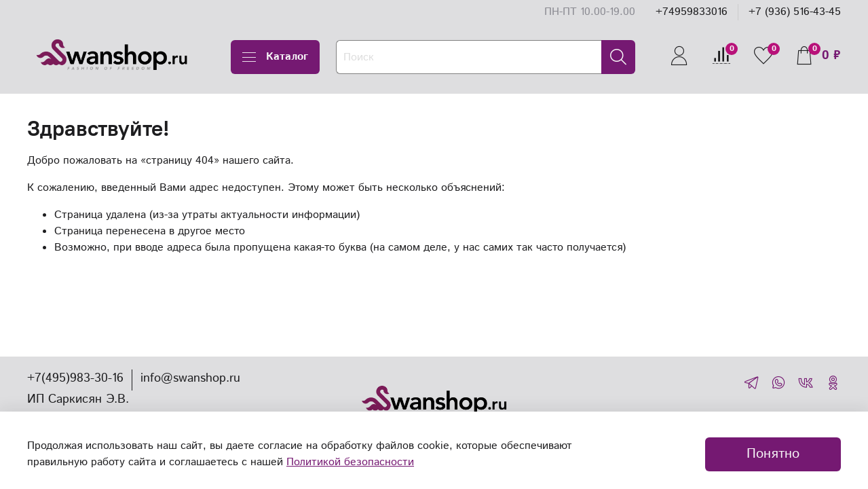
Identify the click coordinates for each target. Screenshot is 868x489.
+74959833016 (692, 12)
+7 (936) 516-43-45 (795, 12)
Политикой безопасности (350, 462)
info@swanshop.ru (190, 378)
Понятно (773, 454)
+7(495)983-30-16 (75, 378)
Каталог (275, 57)
